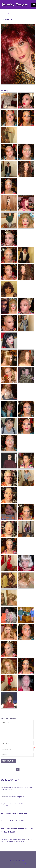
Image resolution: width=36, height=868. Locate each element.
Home (2, 14)
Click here (4, 797)
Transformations (10, 14)
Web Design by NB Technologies (18, 863)
